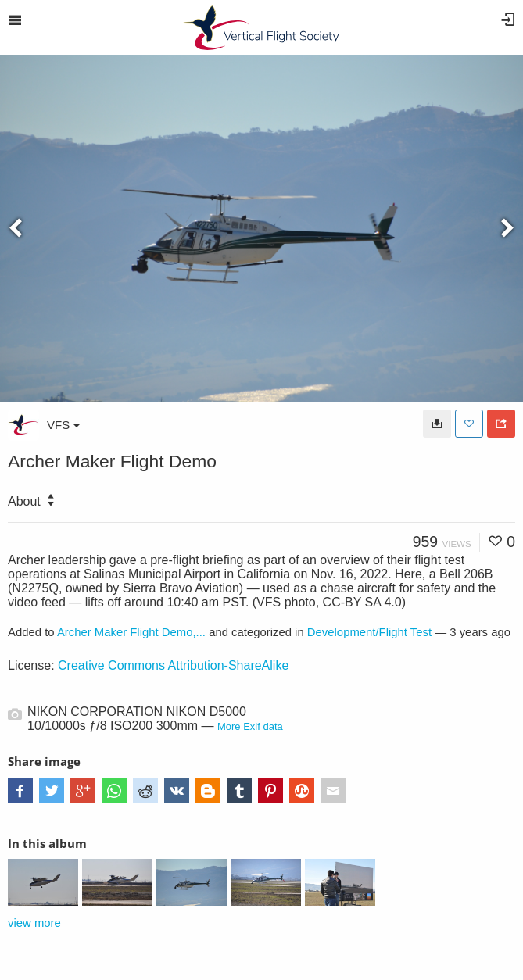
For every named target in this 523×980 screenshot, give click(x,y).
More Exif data (250, 726)
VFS (63, 425)
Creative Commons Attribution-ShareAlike (173, 665)
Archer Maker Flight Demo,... (131, 632)
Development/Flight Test (369, 632)
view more (34, 923)
